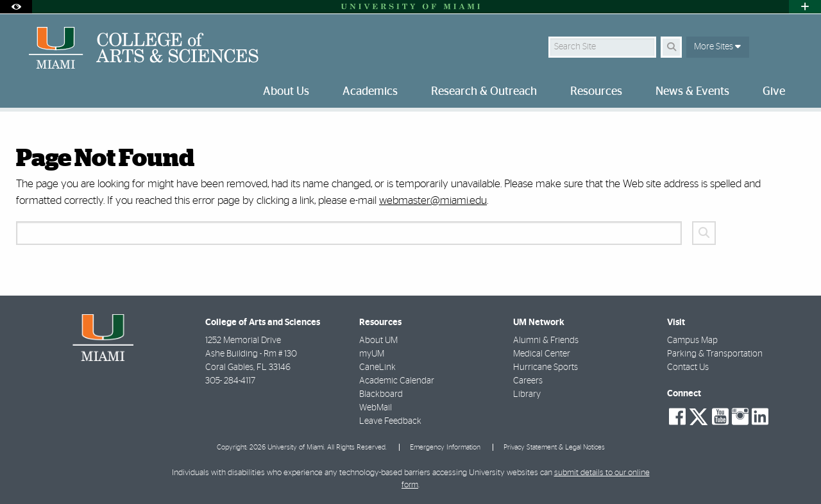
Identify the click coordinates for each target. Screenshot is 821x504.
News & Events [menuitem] (692, 92)
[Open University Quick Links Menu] (805, 7)
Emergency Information (445, 447)
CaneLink (377, 367)
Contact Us (688, 367)
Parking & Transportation (715, 354)
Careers (528, 381)
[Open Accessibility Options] (16, 7)
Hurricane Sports (546, 367)
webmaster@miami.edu (433, 200)
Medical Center (542, 354)
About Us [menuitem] (286, 92)
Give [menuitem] (774, 92)
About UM (378, 340)
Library (527, 394)
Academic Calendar (397, 381)
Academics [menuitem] (370, 92)
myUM (372, 354)
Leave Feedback (390, 421)
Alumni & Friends (546, 340)
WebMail (376, 408)
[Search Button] (671, 47)
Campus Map (692, 340)
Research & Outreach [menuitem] (484, 92)
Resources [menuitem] (596, 92)
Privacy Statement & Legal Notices (554, 447)
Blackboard (381, 394)
